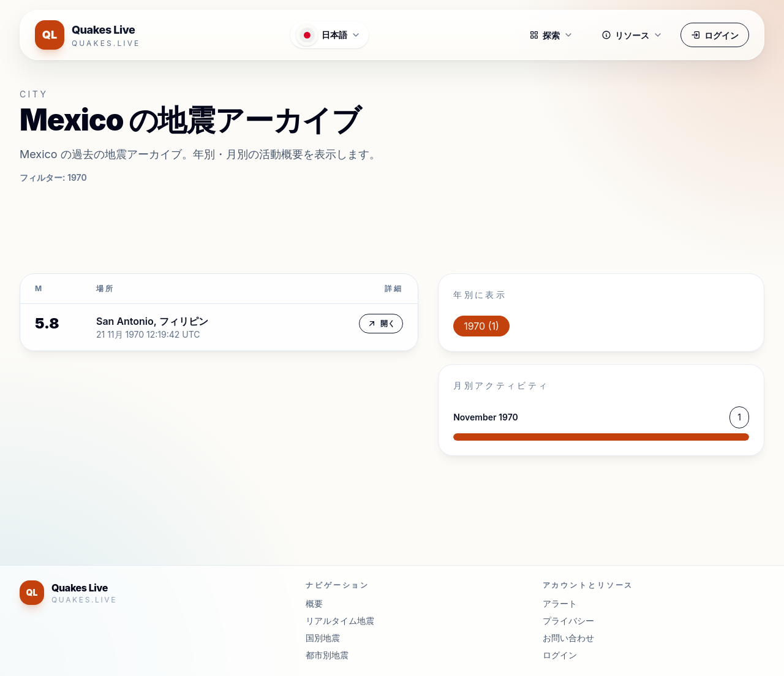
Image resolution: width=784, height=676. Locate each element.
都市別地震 (327, 655)
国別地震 (323, 638)
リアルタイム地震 (340, 621)
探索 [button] (551, 35)
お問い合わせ (568, 638)
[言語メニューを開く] (330, 35)
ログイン (715, 35)
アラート (560, 603)
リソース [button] (632, 35)
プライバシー (568, 621)
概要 (314, 603)
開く (381, 324)
